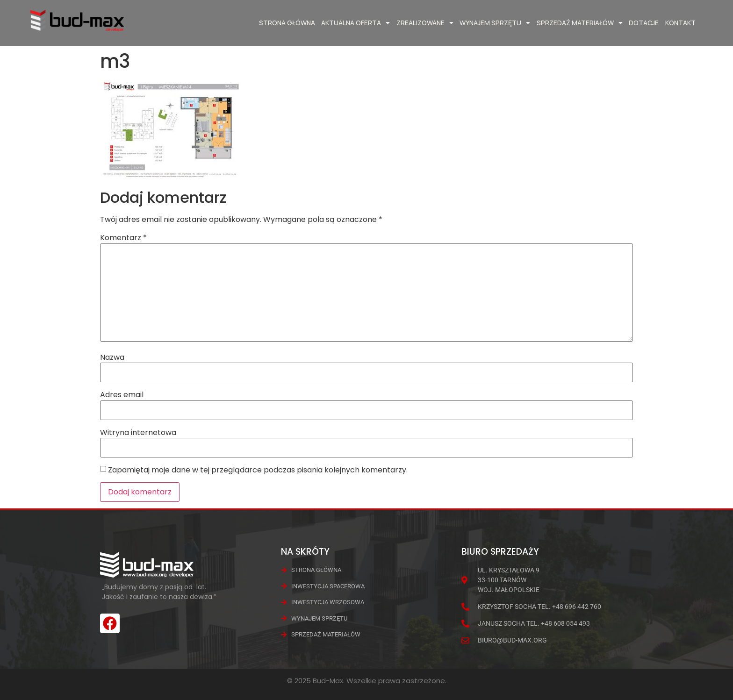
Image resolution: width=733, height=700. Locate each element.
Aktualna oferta (356, 23)
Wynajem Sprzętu (495, 23)
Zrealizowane (425, 23)
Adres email (122, 395)
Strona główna (287, 23)
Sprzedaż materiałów (580, 23)
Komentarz (123, 238)
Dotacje (644, 23)
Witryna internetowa (138, 433)
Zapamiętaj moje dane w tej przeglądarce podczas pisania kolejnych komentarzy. (258, 470)
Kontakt (680, 23)
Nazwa (112, 357)
